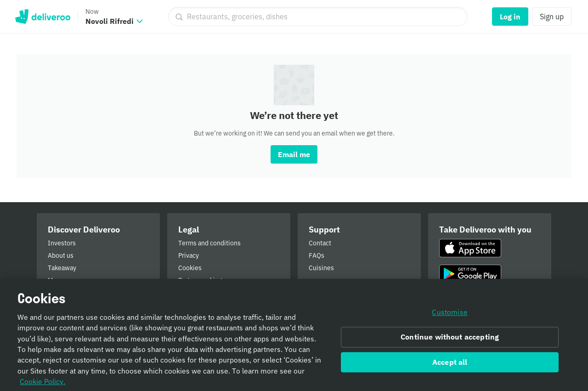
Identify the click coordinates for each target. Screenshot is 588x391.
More (55, 280)
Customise (449, 316)
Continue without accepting (450, 341)
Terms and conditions (209, 243)
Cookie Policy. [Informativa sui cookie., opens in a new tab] (42, 385)
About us (61, 255)
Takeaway (62, 268)
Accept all (450, 366)
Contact (320, 243)
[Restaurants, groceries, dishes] (318, 17)
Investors (62, 243)
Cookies (190, 268)
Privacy (189, 255)
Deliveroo (42, 17)
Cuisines (321, 268)
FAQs (317, 255)
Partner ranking (200, 280)
